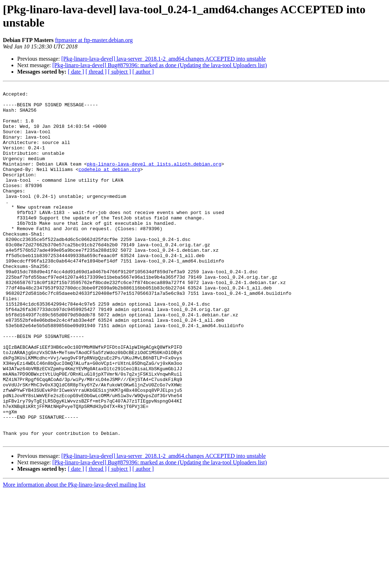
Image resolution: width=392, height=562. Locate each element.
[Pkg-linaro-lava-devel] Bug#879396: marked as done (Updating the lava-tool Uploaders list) (160, 65)
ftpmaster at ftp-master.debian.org (94, 40)
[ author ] (143, 72)
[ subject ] (120, 72)
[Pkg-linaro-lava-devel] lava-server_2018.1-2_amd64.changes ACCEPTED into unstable (164, 59)
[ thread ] (96, 72)
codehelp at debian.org (109, 186)
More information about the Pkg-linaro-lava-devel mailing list (74, 556)
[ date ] (76, 72)
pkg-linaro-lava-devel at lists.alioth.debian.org (154, 180)
